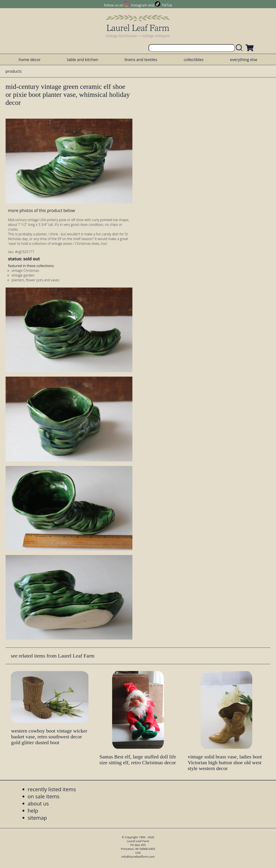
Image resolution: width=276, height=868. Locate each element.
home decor (30, 60)
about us (38, 803)
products (14, 71)
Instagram (139, 5)
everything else (244, 60)
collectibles (194, 60)
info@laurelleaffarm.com (138, 857)
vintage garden (23, 275)
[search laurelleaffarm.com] (240, 48)
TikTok (167, 5)
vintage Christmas (25, 270)
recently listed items (52, 789)
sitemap (37, 818)
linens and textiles (141, 60)
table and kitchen (83, 60)
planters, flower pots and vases (35, 280)
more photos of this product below (41, 210)
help (33, 811)
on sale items (44, 796)
